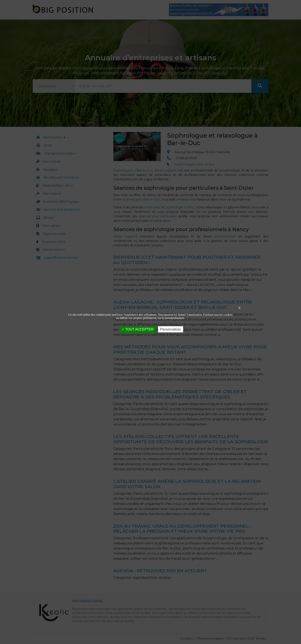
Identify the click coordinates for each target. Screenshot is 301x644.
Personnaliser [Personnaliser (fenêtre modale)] (170, 329)
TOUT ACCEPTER (138, 329)
